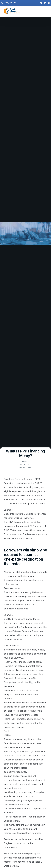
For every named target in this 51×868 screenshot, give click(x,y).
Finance (22, 467)
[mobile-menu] (44, 11)
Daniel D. (26, 462)
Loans (29, 467)
